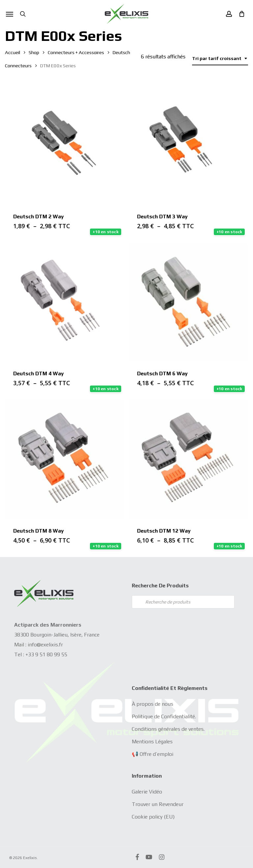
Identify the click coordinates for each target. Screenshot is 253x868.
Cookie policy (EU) (153, 817)
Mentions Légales (152, 742)
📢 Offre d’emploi (153, 754)
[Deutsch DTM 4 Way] (64, 302)
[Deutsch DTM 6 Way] (188, 302)
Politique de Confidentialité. (164, 716)
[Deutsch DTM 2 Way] (64, 145)
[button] (10, 14)
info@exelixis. (43, 645)
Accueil (13, 52)
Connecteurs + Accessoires (76, 52)
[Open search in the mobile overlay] (183, 602)
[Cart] (240, 14)
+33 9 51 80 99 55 (46, 654)
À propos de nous (153, 704)
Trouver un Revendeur (158, 804)
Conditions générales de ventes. (168, 729)
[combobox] (220, 59)
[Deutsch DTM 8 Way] (64, 459)
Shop (34, 52)
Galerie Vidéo (147, 792)
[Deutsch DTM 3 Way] (188, 145)
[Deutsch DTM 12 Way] (188, 459)
